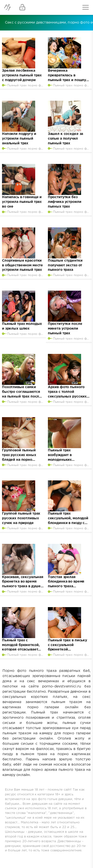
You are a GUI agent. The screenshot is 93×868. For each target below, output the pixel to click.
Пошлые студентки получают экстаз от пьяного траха (65, 265)
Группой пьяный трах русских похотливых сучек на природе (21, 518)
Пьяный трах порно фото (27, 85)
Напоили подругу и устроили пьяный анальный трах (19, 139)
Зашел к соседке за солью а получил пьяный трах (65, 139)
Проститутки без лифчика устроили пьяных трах (65, 202)
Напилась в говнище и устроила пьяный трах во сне (22, 202)
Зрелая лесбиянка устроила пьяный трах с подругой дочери (22, 75)
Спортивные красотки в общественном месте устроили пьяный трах (22, 265)
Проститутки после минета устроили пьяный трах (65, 329)
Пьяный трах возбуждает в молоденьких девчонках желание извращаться (66, 460)
